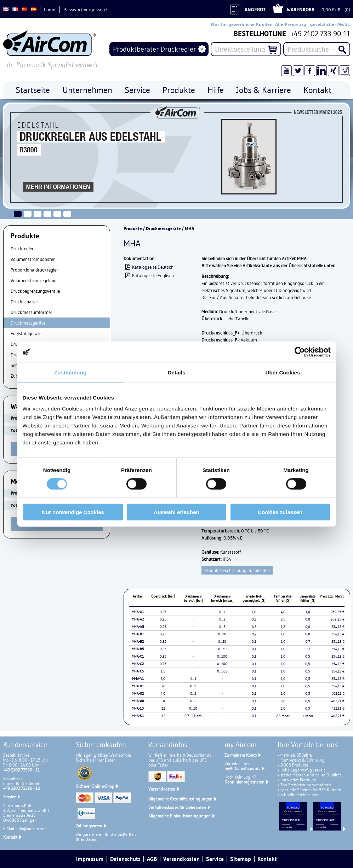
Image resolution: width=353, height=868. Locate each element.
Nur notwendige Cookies (73, 512)
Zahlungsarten (89, 826)
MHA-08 (138, 701)
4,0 (283, 612)
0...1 (222, 612)
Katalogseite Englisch (153, 275)
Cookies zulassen (280, 512)
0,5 (308, 656)
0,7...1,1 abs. (193, 716)
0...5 (222, 627)
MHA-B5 (138, 649)
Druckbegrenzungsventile (35, 291)
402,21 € (338, 694)
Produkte (133, 229)
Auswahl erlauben (176, 512)
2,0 (283, 701)
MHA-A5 (138, 627)
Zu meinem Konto (241, 755)
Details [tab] (177, 372)
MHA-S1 (138, 716)
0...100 (222, 656)
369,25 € (338, 612)
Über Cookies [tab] (283, 372)
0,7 (308, 642)
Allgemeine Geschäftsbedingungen (180, 799)
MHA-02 (138, 694)
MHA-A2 (138, 619)
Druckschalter (24, 302)
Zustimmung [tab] (70, 372)
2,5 (283, 619)
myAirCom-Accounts (242, 768)
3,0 (163, 679)
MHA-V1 (138, 679)
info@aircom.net (31, 829)
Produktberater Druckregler (154, 49)
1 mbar (308, 716)
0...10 (222, 634)
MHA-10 (138, 708)
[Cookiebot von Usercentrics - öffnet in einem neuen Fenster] (300, 352)
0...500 (222, 671)
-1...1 (193, 679)
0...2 (222, 619)
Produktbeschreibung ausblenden (237, 570)
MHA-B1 (138, 634)
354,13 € (338, 627)
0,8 (308, 619)
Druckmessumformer (32, 312)
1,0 (254, 612)
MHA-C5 (138, 671)
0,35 (163, 642)
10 (163, 701)
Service (10, 797)
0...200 (222, 664)
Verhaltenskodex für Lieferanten (177, 807)
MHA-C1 (138, 656)
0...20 (222, 642)
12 (163, 708)
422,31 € (338, 708)
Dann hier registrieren (244, 782)
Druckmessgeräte (28, 323)
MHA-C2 (138, 664)
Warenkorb (301, 10)
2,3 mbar (283, 716)
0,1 (254, 642)
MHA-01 (138, 686)
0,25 (163, 612)
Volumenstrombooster (33, 259)
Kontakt (10, 837)
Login (50, 10)
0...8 (193, 701)
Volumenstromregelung (34, 280)
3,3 (163, 716)
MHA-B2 (138, 642)
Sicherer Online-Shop (95, 786)
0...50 (222, 649)
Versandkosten (162, 789)
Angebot (255, 10)
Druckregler (22, 249)
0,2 (254, 634)
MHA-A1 (138, 612)
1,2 (283, 627)
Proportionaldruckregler (34, 270)
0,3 (254, 619)
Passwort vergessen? (85, 10)
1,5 (163, 671)
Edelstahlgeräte (26, 333)
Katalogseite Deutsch (153, 267)
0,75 (163, 664)
